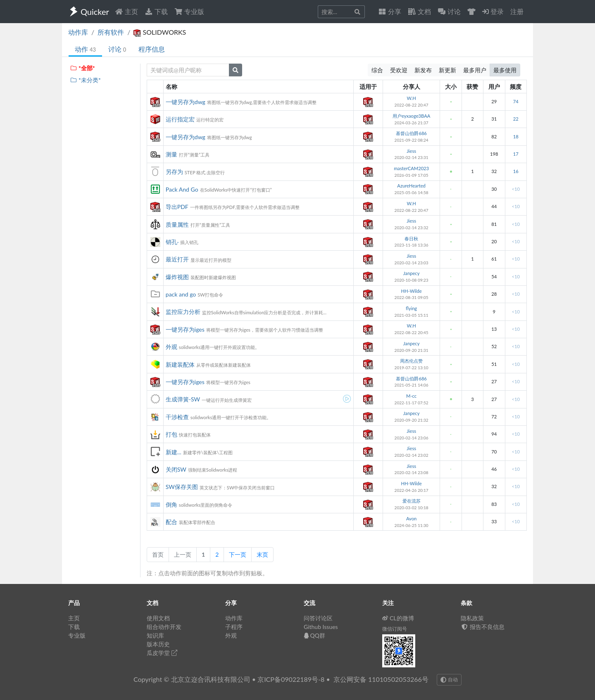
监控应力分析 (183, 312)
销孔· (172, 242)
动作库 (78, 32)
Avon (411, 518)
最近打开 (177, 259)
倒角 (171, 504)
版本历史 (158, 644)
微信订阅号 (395, 629)
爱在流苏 (412, 501)
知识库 (155, 635)
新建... (174, 452)
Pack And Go (182, 189)
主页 (126, 11)
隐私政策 (472, 618)
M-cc (411, 396)
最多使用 (505, 70)
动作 (85, 49)
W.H (412, 98)
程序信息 (152, 49)
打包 (171, 434)
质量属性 (177, 224)
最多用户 (475, 70)
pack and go (181, 294)
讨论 (117, 49)
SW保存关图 (182, 487)
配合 (171, 522)
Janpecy (412, 273)
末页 (262, 554)
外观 (171, 347)
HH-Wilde (412, 291)
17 (516, 154)
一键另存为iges (185, 329)
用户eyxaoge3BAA (411, 116)
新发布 (423, 70)
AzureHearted (411, 186)
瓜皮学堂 (162, 653)
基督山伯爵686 (411, 133)
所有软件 (111, 32)
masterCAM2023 (411, 168)
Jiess (411, 151)
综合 (377, 70)
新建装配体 (180, 364)
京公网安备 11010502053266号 (381, 679)
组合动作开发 (164, 627)
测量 (171, 154)
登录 (493, 11)
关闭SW (176, 469)
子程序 (234, 627)
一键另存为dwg (186, 102)
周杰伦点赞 (411, 361)
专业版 (189, 11)
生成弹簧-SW (183, 399)
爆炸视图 (177, 277)
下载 (156, 11)
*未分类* (85, 80)
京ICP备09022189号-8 (291, 679)
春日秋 (411, 238)
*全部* (82, 68)
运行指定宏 (180, 119)
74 (516, 101)
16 (516, 171)
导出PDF (177, 207)
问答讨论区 (318, 618)
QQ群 (314, 635)
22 (516, 119)
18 (516, 136)
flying (411, 308)
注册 (517, 11)
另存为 (174, 172)
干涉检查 (177, 417)
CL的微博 (398, 618)
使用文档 (158, 618)
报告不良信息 (483, 627)
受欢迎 (399, 70)
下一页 (238, 554)
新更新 (447, 70)
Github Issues (321, 627)
